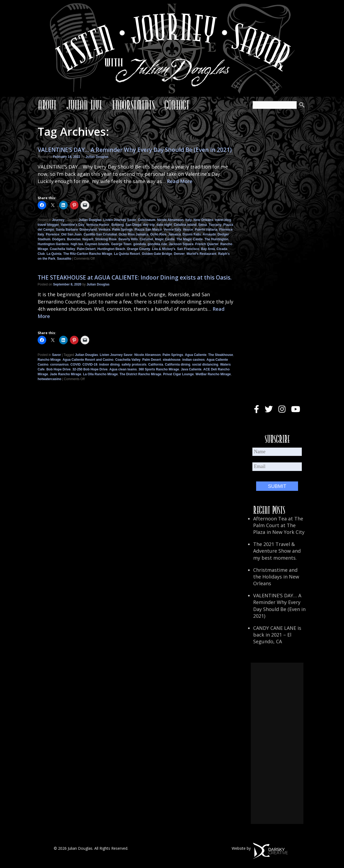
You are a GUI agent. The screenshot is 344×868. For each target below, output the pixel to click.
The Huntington (216, 239)
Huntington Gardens (53, 244)
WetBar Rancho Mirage (213, 374)
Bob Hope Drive (59, 369)
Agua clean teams (123, 369)
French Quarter (207, 244)
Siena (203, 225)
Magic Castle (165, 239)
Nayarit (88, 239)
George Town (121, 244)
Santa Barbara (67, 230)
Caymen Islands (97, 244)
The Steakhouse (221, 355)
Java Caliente (191, 369)
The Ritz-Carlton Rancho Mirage (88, 254)
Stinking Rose (106, 239)
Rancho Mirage (49, 360)
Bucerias (74, 239)
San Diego (133, 225)
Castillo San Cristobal (100, 234)
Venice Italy (172, 230)
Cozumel (146, 239)
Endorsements (133, 105)
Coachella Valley (62, 249)
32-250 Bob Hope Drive (90, 369)
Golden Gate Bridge (157, 254)
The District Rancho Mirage (140, 374)
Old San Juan (71, 234)
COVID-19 (90, 365)
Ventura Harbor (98, 225)
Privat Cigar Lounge (178, 374)
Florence (53, 234)
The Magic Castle (189, 239)
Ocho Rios (158, 234)
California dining (178, 365)
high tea (77, 244)
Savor (56, 355)
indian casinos (193, 360)
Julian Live (84, 105)
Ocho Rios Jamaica (133, 234)
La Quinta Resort (127, 254)
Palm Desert (86, 249)
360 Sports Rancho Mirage (159, 369)
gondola (140, 244)
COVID (76, 365)
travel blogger (48, 225)
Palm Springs (122, 230)
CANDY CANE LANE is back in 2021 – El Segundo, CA (277, 635)
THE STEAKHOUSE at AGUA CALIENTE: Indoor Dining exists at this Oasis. (135, 277)
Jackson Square (181, 244)
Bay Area (208, 249)
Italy (188, 220)
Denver (179, 254)
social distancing (205, 365)
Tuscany (215, 225)
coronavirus (60, 365)
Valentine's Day (73, 225)
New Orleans (203, 220)
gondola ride (157, 244)
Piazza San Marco (148, 230)
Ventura (105, 230)
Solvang (118, 225)
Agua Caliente (196, 355)
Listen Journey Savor (120, 220)
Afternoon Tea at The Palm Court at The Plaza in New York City (279, 525)
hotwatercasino (49, 379)
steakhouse (172, 360)
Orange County (139, 249)
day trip (149, 225)
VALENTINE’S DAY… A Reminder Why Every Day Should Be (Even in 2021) (135, 150)
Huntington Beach (111, 249)
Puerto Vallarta (206, 230)
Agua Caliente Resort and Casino (88, 360)
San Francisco (188, 249)
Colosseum (147, 220)
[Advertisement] (277, 743)
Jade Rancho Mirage (65, 374)
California (155, 365)
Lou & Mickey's (164, 249)
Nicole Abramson (170, 220)
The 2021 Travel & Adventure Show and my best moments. (277, 551)
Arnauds (209, 234)
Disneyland (88, 230)
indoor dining (110, 365)
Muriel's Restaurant (201, 254)
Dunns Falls (192, 234)
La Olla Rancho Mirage (100, 374)
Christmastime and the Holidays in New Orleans (276, 577)
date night (164, 225)
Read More (180, 181)
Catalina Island (185, 225)
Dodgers (59, 239)
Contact (177, 105)
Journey (58, 220)
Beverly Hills (128, 239)
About (47, 105)
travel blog (223, 220)
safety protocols (134, 365)
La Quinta (54, 254)
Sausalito (64, 259)
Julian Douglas (97, 157)
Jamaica (175, 234)
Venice (188, 230)
